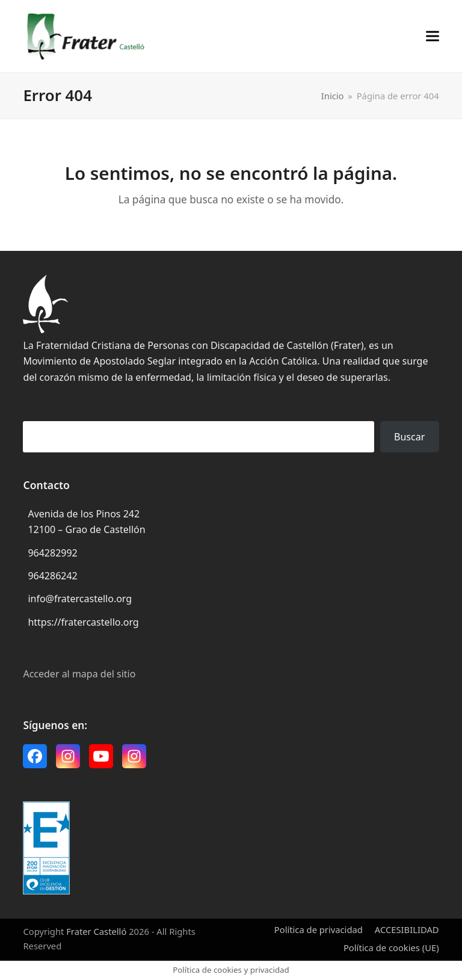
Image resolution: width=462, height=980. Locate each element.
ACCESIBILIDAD (407, 929)
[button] (433, 36)
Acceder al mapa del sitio (79, 674)
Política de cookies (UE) (391, 948)
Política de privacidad (319, 929)
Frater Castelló (96, 931)
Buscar (409, 437)
